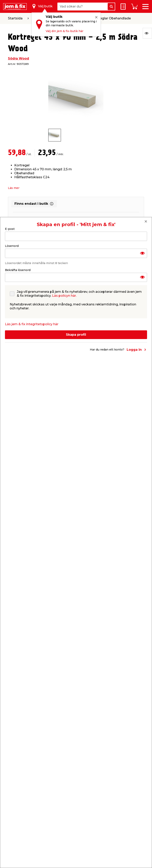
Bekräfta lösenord (18, 270)
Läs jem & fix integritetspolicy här (32, 324)
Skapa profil (76, 335)
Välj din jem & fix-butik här (65, 31)
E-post (10, 229)
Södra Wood (19, 58)
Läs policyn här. (64, 296)
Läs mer (14, 188)
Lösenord (12, 246)
